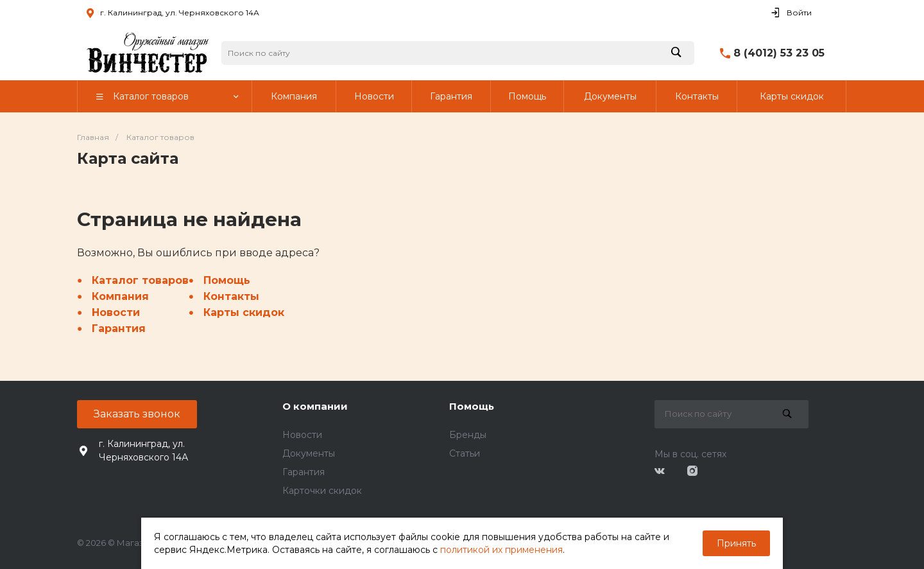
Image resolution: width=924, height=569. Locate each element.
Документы (309, 453)
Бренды (468, 435)
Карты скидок (244, 312)
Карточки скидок (322, 491)
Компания (120, 296)
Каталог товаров (140, 280)
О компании (315, 406)
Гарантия (119, 328)
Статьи (465, 453)
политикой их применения (501, 550)
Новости (116, 312)
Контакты (231, 296)
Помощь (227, 280)
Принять (736, 543)
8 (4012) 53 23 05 (779, 53)
